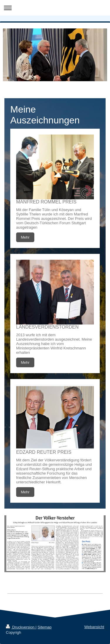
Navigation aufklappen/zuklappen (55, 8)
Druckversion (21, 627)
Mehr (25, 237)
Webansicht (94, 627)
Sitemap (45, 627)
